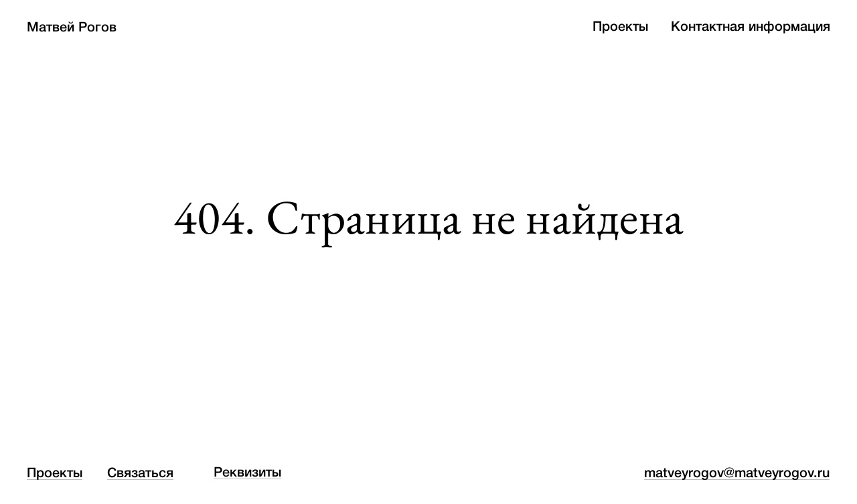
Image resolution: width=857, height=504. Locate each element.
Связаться (140, 474)
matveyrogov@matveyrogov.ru (737, 474)
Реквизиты (247, 473)
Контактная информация (751, 27)
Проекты (620, 27)
